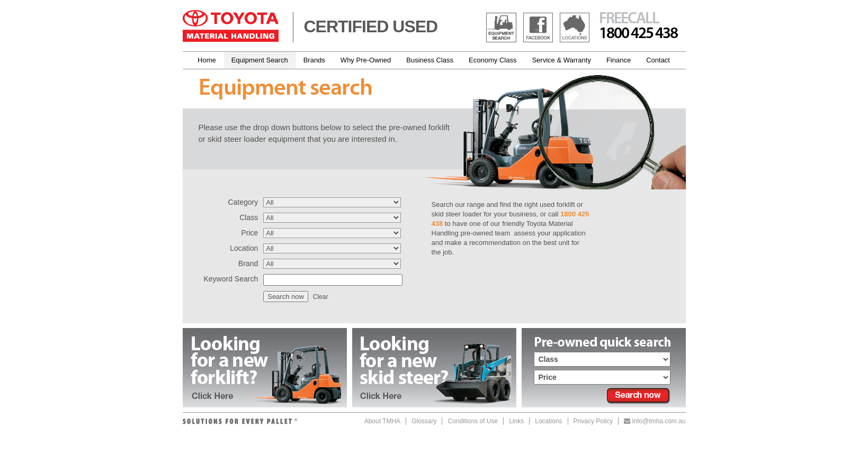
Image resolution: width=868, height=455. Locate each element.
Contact (658, 60)
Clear (321, 297)
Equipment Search (260, 60)
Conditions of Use (473, 421)
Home (207, 60)
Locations (548, 421)
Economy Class (493, 60)
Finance (619, 60)
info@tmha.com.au (655, 421)
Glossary (424, 421)
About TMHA (382, 421)
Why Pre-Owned (366, 60)
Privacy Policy (593, 421)
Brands (314, 60)
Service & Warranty (561, 60)
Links (516, 421)
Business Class (430, 60)
